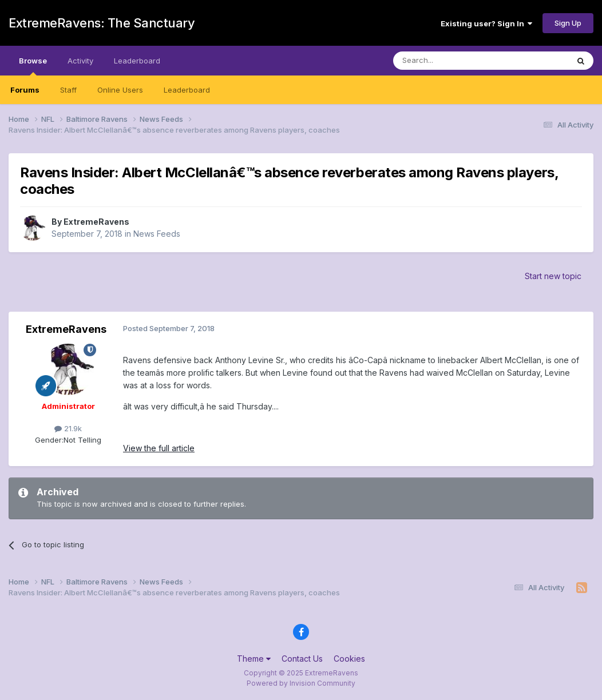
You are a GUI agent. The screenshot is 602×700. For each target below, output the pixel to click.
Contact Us (302, 659)
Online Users (120, 90)
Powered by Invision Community (301, 683)
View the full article (159, 448)
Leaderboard (187, 90)
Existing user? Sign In (486, 23)
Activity (80, 61)
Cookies (349, 659)
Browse (33, 66)
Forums (25, 90)
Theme (254, 659)
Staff (68, 90)
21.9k (68, 428)
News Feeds (157, 234)
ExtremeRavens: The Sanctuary (102, 23)
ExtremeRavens (96, 222)
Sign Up (568, 23)
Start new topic (553, 276)
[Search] (451, 61)
